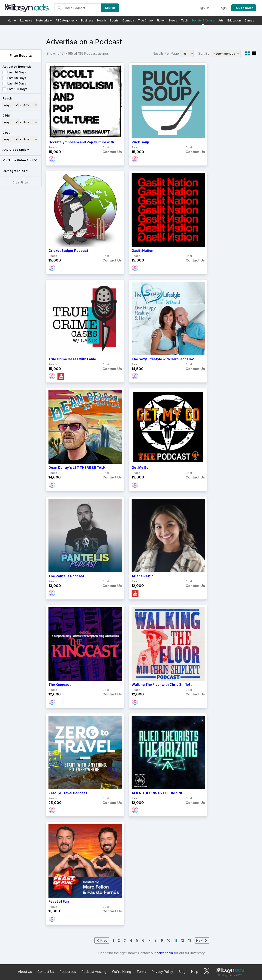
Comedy (128, 20)
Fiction (161, 20)
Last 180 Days (15, 89)
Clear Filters (21, 182)
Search (110, 8)
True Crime (145, 20)
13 (190, 940)
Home (12, 20)
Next (202, 940)
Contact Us (46, 972)
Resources (68, 972)
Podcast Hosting (94, 972)
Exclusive (26, 20)
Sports (114, 20)
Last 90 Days (14, 84)
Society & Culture (203, 20)
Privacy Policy (162, 972)
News (173, 20)
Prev (102, 940)
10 (169, 940)
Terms (141, 972)
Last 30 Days (14, 72)
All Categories (66, 20)
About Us (25, 972)
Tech (184, 20)
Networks (44, 20)
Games (249, 20)
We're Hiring (122, 972)
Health (102, 20)
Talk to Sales (244, 8)
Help (195, 972)
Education (234, 20)
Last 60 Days (14, 78)
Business (87, 20)
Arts (221, 20)
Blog (182, 972)
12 (182, 940)
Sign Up (204, 8)
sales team (165, 953)
